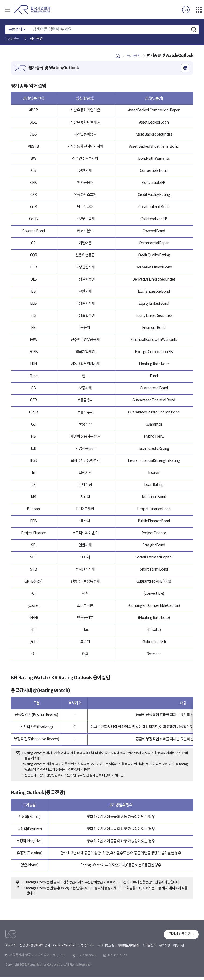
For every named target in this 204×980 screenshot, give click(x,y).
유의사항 (165, 976)
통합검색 (15, 30)
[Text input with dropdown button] (109, 30)
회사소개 (11, 976)
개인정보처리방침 (128, 976)
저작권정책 (149, 976)
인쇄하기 (185, 71)
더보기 (199, 10)
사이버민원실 (106, 976)
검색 (194, 30)
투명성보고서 (87, 976)
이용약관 (178, 976)
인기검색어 (12, 39)
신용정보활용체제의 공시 (34, 976)
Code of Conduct (64, 976)
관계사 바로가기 (180, 965)
